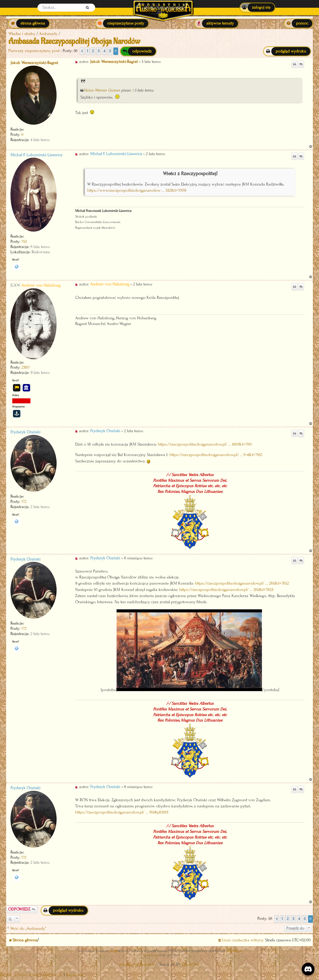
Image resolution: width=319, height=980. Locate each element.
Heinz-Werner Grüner (102, 90)
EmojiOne (191, 964)
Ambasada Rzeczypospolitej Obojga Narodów (74, 41)
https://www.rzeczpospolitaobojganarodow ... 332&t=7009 (137, 190)
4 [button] (104, 51)
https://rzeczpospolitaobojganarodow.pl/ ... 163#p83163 (122, 812)
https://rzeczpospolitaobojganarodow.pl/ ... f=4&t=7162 (216, 455)
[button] (82, 51)
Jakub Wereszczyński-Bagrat (34, 63)
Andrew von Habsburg (41, 285)
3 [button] (99, 51)
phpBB (114, 951)
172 (24, 502)
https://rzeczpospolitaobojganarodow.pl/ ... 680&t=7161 (205, 444)
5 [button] (110, 51)
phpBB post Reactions (138, 964)
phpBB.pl (234, 951)
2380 (25, 367)
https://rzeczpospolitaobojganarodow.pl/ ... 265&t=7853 (226, 590)
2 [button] (93, 51)
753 (24, 242)
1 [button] (87, 51)
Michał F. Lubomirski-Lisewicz (36, 155)
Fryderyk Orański (25, 432)
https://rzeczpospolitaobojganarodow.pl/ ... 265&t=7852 (242, 583)
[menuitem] (257, 7)
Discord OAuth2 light (149, 955)
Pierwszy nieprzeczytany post (34, 51)
